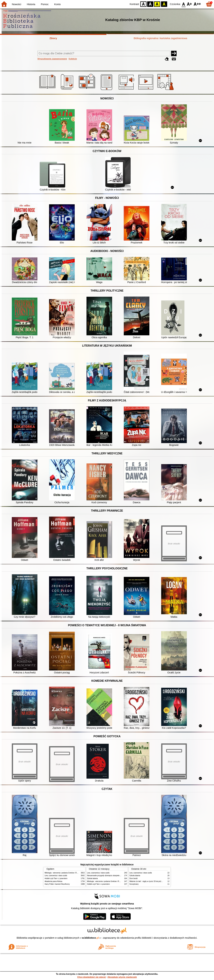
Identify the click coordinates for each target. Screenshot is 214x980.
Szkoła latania (92, 878)
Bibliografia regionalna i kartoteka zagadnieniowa (160, 38)
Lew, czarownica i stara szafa (56, 876)
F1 (189, 4)
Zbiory (53, 38)
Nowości (17, 4)
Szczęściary (134, 884)
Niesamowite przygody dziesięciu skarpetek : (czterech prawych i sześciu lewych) (118, 876)
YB (157, 4)
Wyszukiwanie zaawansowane (52, 59)
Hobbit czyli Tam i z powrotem (56, 878)
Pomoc (45, 4)
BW (150, 4)
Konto (57, 4)
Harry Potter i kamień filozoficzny (57, 884)
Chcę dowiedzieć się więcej (91, 977)
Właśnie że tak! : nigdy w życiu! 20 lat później (147, 881)
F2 (197, 4)
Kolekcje (73, 59)
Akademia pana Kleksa (53, 881)
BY (164, 4)
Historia (31, 4)
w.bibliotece (91, 938)
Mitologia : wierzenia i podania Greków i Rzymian (63, 873)
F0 (183, 4)
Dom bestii (133, 878)
